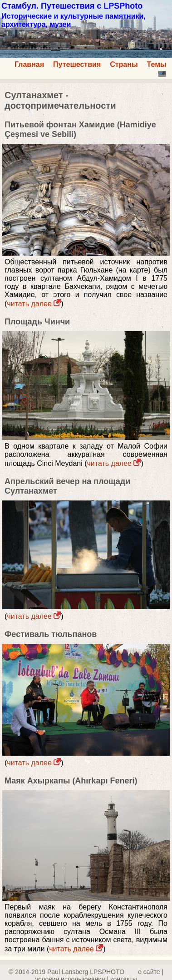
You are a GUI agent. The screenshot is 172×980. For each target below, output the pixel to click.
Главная (29, 64)
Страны (124, 64)
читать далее (34, 304)
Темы (157, 64)
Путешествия (77, 64)
